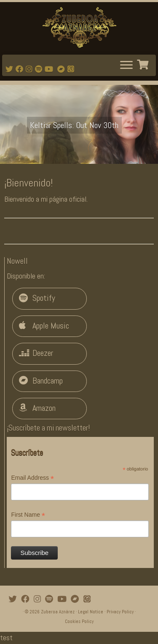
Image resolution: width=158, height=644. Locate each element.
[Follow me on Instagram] (30, 69)
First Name (28, 515)
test (6, 637)
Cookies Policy (79, 621)
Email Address (32, 478)
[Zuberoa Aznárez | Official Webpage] (79, 27)
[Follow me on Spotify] (40, 69)
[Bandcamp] (62, 69)
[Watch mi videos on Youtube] (50, 69)
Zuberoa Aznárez (58, 612)
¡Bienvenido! (28, 183)
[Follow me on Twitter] (11, 69)
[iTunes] (72, 69)
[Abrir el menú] (126, 66)
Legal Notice (91, 612)
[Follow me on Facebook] (21, 69)
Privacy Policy (120, 612)
